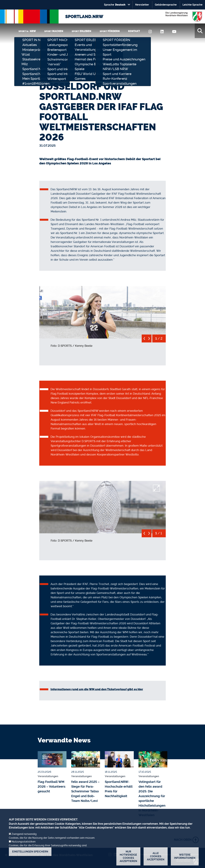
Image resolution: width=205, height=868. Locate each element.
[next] (149, 340)
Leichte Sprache (192, 5)
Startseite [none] (45, 77)
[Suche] (200, 31)
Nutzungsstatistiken (24, 845)
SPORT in (27, 31)
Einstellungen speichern (30, 855)
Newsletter (142, 5)
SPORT (54, 31)
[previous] (144, 340)
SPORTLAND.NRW (84, 17)
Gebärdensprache (166, 5)
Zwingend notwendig (24, 837)
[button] (102, 312)
